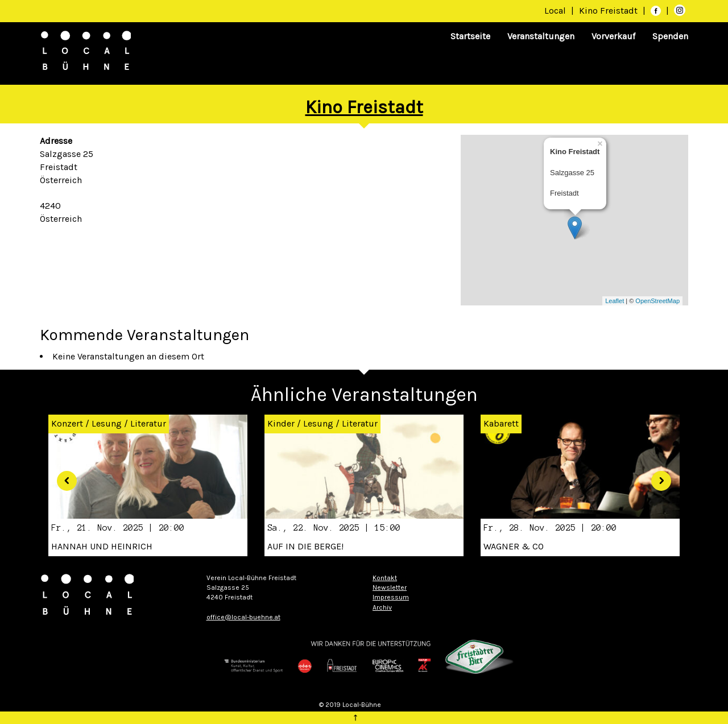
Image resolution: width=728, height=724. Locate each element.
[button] (63, 476)
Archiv (382, 607)
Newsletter (390, 588)
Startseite (470, 36)
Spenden (670, 36)
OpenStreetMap (657, 301)
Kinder (281, 423)
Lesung (107, 423)
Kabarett (501, 423)
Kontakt (385, 578)
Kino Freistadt (609, 11)
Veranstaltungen (541, 36)
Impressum (391, 597)
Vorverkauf (613, 36)
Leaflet (615, 301)
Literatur (148, 423)
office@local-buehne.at (243, 617)
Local (555, 11)
